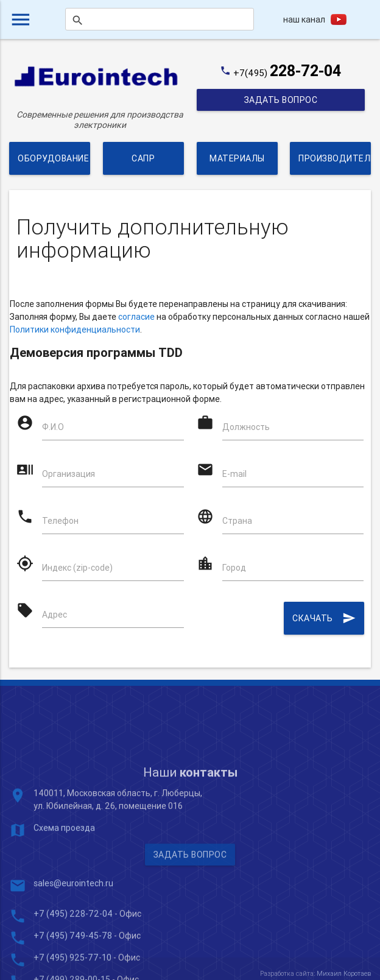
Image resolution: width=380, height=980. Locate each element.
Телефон (60, 521)
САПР (143, 158)
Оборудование (53, 158)
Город (234, 568)
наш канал (304, 19)
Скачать (324, 618)
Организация (69, 474)
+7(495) (287, 73)
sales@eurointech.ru (73, 945)
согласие (136, 317)
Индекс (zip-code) (77, 568)
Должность (246, 427)
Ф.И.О (53, 427)
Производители (335, 158)
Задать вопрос (280, 100)
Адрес (55, 615)
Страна (237, 521)
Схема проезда (64, 889)
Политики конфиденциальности (75, 330)
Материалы (237, 158)
